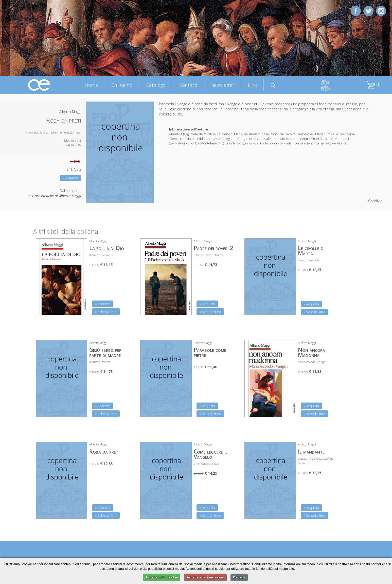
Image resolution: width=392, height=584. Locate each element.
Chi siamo (122, 85)
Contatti (188, 85)
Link (253, 85)
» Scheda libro (106, 312)
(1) (373, 85)
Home (91, 85)
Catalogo (156, 85)
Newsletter (222, 85)
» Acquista (70, 178)
